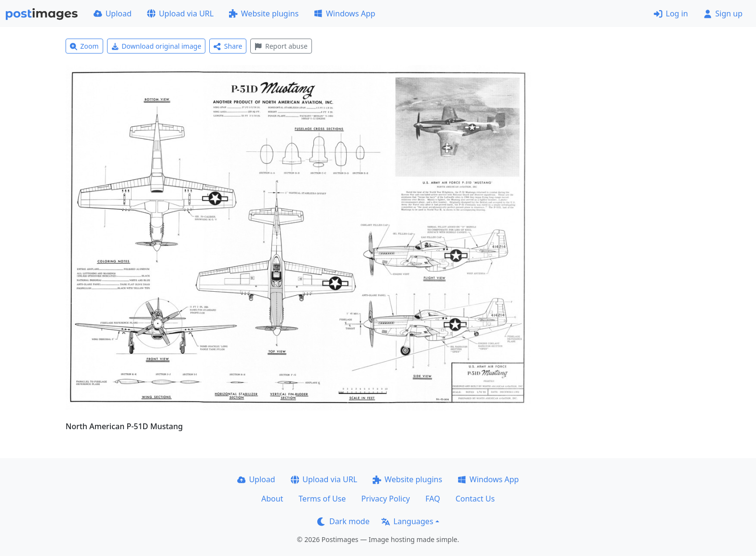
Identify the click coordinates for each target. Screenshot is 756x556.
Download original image (156, 46)
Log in (671, 14)
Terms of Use (322, 499)
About (272, 499)
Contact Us (475, 499)
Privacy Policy (385, 499)
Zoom (84, 46)
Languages (407, 521)
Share (228, 46)
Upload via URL (180, 14)
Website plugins (264, 14)
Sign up (723, 14)
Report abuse (281, 46)
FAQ (432, 499)
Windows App (344, 14)
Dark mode (343, 521)
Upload (113, 14)
